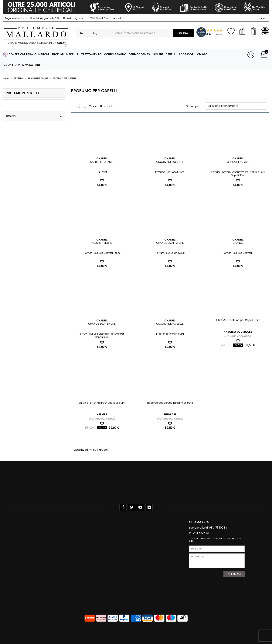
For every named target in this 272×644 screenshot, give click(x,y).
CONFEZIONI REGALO (22, 54)
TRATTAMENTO (91, 54)
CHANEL (102, 158)
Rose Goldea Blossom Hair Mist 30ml (170, 403)
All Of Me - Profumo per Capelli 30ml (238, 320)
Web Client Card (98, 18)
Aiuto (264, 18)
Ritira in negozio (73, 18)
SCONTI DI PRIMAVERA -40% (22, 65)
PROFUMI (58, 54)
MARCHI (44, 54)
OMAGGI (203, 54)
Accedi (117, 18)
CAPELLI (171, 54)
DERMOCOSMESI (140, 54)
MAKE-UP (72, 54)
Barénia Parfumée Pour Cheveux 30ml (102, 403)
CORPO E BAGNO (115, 54)
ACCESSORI (187, 54)
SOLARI (158, 54)
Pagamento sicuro (16, 18)
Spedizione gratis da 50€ (45, 18)
